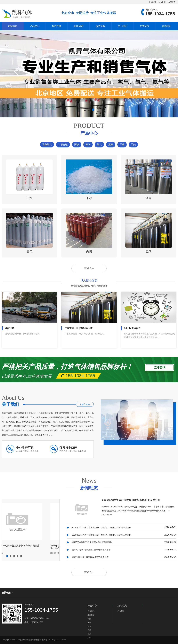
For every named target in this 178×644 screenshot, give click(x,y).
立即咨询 (160, 367)
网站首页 (13, 26)
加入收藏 (162, 2)
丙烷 (77, 144)
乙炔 (133, 144)
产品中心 (35, 26)
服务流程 (100, 26)
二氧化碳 (63, 144)
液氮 (111, 144)
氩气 (99, 144)
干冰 (122, 144)
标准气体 (57, 26)
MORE (89, 268)
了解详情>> (85, 404)
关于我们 (122, 26)
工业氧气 (47, 144)
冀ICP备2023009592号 (58, 640)
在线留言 (172, 2)
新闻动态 (79, 26)
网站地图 (152, 2)
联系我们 (166, 26)
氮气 (88, 144)
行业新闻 (121, 611)
